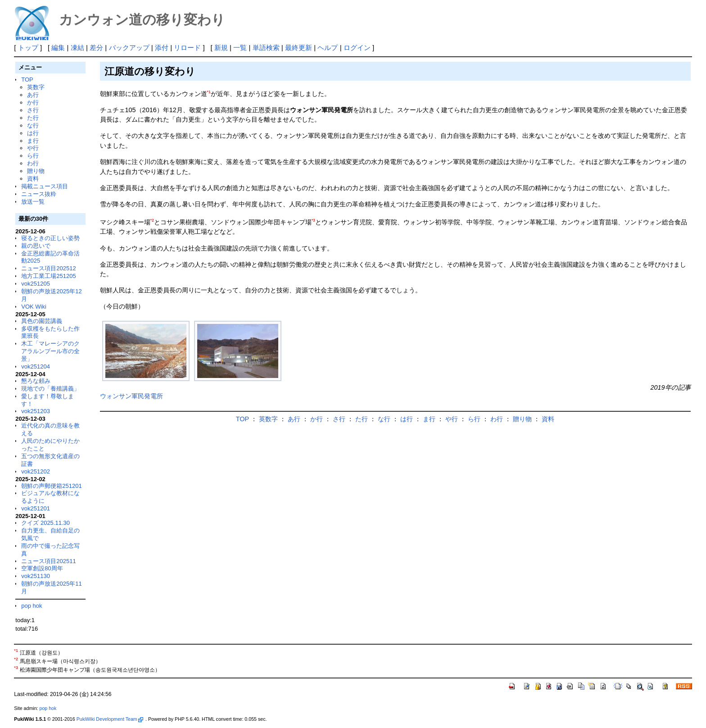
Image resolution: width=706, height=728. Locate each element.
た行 (33, 118)
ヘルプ (328, 48)
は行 (33, 133)
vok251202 (36, 471)
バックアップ (129, 48)
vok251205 (36, 284)
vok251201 (36, 508)
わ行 (33, 163)
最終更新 (299, 48)
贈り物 (36, 171)
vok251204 (36, 366)
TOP (27, 80)
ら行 (33, 156)
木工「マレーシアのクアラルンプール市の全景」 (50, 351)
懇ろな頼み (36, 381)
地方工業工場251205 (48, 276)
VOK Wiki (34, 307)
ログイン (357, 48)
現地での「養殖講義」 (50, 389)
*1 (209, 92)
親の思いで (36, 246)
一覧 (240, 48)
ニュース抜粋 (39, 194)
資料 (33, 179)
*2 (152, 220)
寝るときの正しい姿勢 (50, 238)
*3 (313, 220)
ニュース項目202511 (48, 561)
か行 (33, 102)
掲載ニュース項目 (45, 186)
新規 (221, 48)
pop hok (32, 606)
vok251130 (36, 576)
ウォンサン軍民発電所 (131, 396)
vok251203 (36, 411)
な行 (33, 125)
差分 (96, 48)
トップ (28, 48)
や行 (33, 148)
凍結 (77, 48)
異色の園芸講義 (42, 321)
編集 (58, 48)
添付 (162, 48)
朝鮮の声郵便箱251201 (51, 486)
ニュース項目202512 (48, 268)
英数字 (36, 87)
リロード (187, 48)
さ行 (33, 110)
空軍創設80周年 (42, 568)
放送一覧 (33, 202)
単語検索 (266, 48)
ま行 (33, 141)
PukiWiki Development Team (110, 719)
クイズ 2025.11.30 (45, 523)
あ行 (33, 95)
